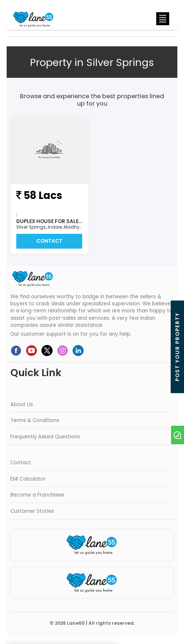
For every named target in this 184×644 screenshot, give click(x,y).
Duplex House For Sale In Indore (61, 221)
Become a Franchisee (37, 495)
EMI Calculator (28, 479)
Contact (49, 241)
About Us (22, 404)
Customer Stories (32, 511)
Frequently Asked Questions (45, 437)
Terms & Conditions (35, 420)
